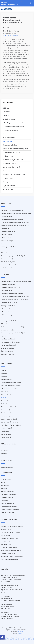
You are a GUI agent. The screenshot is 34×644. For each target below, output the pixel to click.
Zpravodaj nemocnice (8, 504)
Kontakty (4, 489)
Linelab (19, 634)
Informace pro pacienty (11, 130)
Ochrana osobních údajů (9, 507)
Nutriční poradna (7, 250)
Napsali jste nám (9, 189)
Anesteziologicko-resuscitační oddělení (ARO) (16, 214)
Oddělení (6, 108)
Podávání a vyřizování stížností (14, 175)
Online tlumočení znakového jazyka (15, 149)
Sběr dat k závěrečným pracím (11, 550)
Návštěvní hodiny (9, 119)
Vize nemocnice (6, 479)
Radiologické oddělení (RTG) (10, 342)
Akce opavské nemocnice (9, 560)
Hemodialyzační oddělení (9, 303)
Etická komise (6, 535)
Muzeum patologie (7, 467)
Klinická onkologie (7, 241)
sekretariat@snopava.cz (10, 5)
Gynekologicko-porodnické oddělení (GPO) (15, 223)
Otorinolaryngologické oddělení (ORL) (13, 256)
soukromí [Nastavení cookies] (20, 632)
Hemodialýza (5, 229)
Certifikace (5, 501)
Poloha (3, 482)
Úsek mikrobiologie (7, 351)
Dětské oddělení (6, 217)
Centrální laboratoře (8, 285)
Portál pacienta (8, 182)
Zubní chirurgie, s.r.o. (8, 354)
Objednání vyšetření (10, 145)
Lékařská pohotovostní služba (13, 123)
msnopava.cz (12, 591)
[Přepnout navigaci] (25, 9)
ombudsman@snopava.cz (12, 35)
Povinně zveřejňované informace (12, 526)
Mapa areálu (5, 485)
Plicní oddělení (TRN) (8, 262)
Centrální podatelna (8, 498)
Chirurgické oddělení (8, 232)
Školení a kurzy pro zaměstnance (12, 557)
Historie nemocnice (7, 492)
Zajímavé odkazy (9, 186)
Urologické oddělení (8, 268)
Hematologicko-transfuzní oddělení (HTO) (15, 226)
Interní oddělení (6, 238)
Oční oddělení (6, 253)
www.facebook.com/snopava (18, 593)
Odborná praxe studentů (9, 547)
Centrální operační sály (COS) (11, 288)
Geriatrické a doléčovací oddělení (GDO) (14, 220)
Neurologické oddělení (8, 247)
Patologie (4, 336)
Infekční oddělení (7, 235)
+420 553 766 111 (7, 2)
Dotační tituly (6, 541)
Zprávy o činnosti (7, 529)
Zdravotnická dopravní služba (13, 127)
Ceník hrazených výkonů (11, 167)
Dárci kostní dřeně (9, 138)
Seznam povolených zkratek (10, 532)
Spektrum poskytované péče (13, 160)
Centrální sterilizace (8, 553)
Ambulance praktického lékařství (12, 210)
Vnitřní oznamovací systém (10, 510)
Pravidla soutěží (8, 178)
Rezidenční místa (7, 544)
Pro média (4, 451)
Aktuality (6, 115)
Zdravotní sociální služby (11, 152)
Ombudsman (7, 141)
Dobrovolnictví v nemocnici (12, 171)
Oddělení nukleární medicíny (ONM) (13, 327)
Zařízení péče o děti (8, 513)
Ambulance (7, 112)
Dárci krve (6, 134)
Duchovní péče (8, 156)
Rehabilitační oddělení (8, 265)
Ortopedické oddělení (8, 259)
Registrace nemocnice (8, 495)
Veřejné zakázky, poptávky (10, 538)
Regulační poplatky (9, 163)
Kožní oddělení (6, 244)
